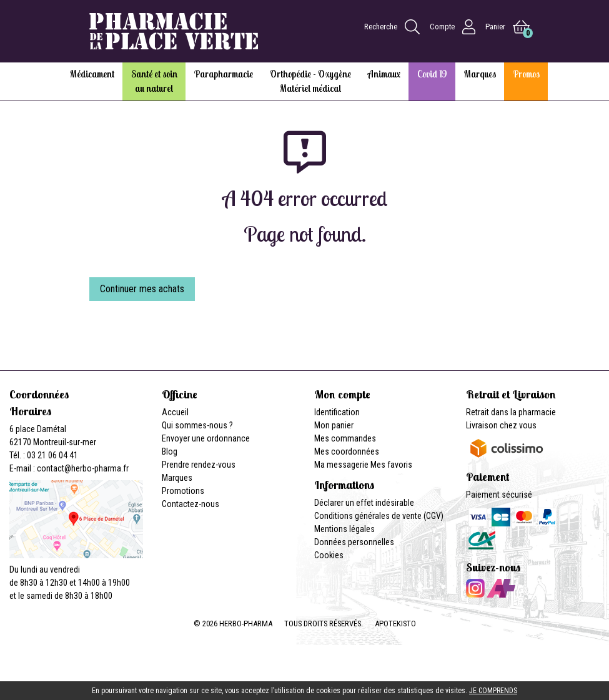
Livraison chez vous (501, 425)
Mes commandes (345, 438)
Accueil (175, 412)
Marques (177, 478)
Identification (337, 412)
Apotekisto (395, 624)
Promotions (183, 491)
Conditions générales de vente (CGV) (379, 516)
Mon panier (334, 425)
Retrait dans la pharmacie (511, 412)
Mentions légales (344, 529)
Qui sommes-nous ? (197, 425)
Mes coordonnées (347, 451)
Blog (170, 451)
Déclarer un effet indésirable (364, 503)
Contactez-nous (191, 504)
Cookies (329, 555)
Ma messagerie (341, 465)
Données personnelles (354, 542)
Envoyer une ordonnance (206, 438)
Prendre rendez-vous (199, 465)
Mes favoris (391, 465)
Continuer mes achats (142, 289)
